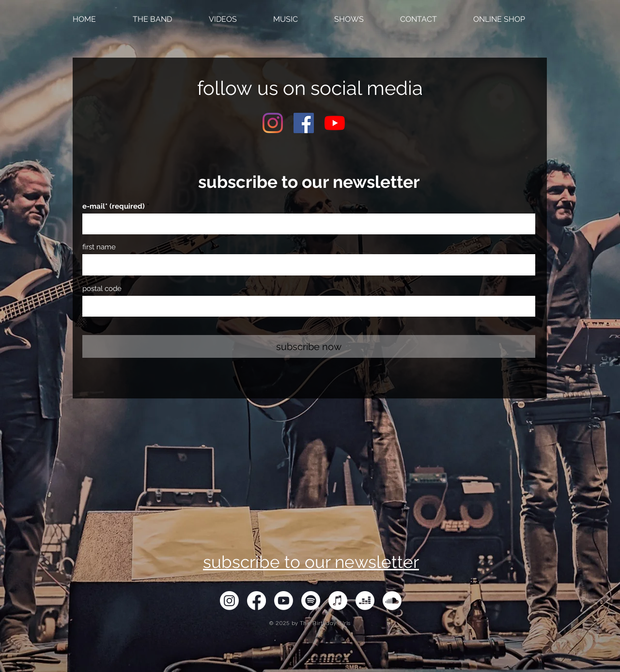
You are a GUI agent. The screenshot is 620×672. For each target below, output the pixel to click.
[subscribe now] (309, 346)
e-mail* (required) (114, 206)
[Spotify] (311, 601)
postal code (102, 289)
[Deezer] (365, 601)
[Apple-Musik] (338, 601)
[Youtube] (335, 123)
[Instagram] (273, 123)
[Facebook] (256, 601)
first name (99, 247)
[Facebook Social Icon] (304, 123)
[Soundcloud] (392, 601)
